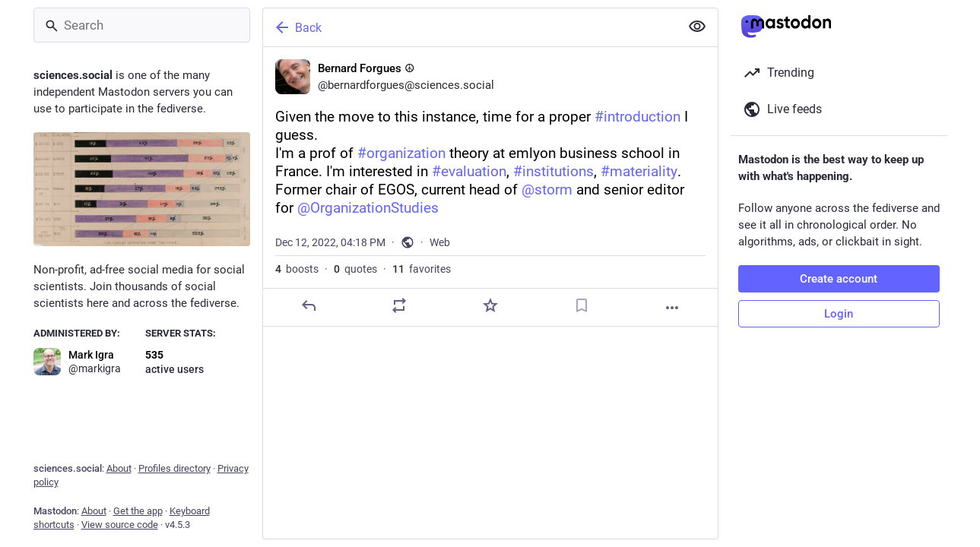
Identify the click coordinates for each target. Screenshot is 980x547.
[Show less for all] (697, 27)
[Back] (470, 27)
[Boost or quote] (399, 305)
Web (440, 242)
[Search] (142, 25)
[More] (672, 308)
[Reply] (308, 305)
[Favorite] (490, 305)
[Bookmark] (581, 305)
